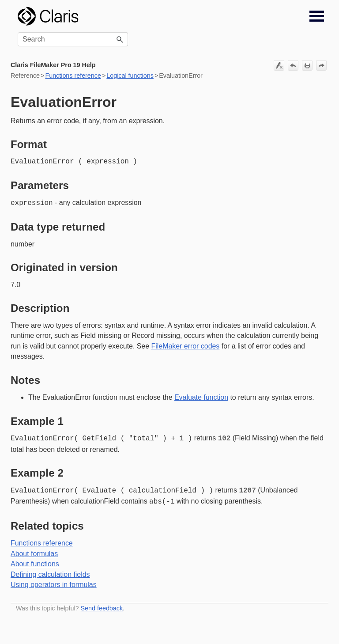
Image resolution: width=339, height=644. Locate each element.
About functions (35, 560)
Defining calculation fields (50, 571)
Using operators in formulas (54, 581)
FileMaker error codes (186, 345)
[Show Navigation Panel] (316, 16)
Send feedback (102, 605)
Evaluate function (201, 396)
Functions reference (73, 76)
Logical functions (130, 76)
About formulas (34, 550)
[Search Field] (73, 39)
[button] (120, 39)
